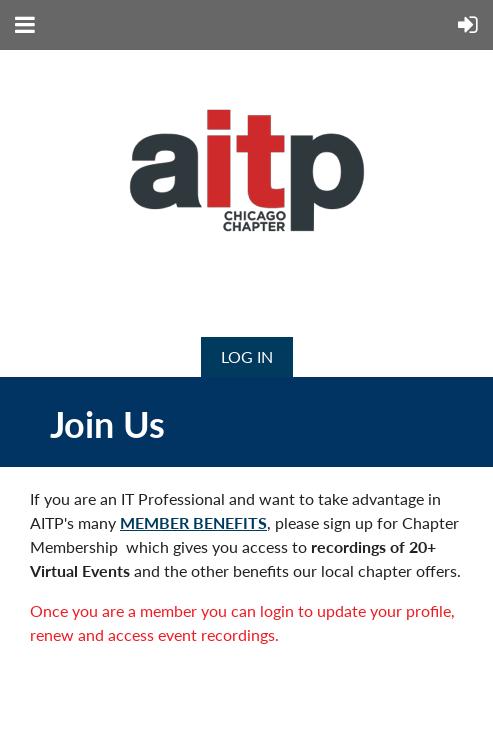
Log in (247, 356)
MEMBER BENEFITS (193, 522)
